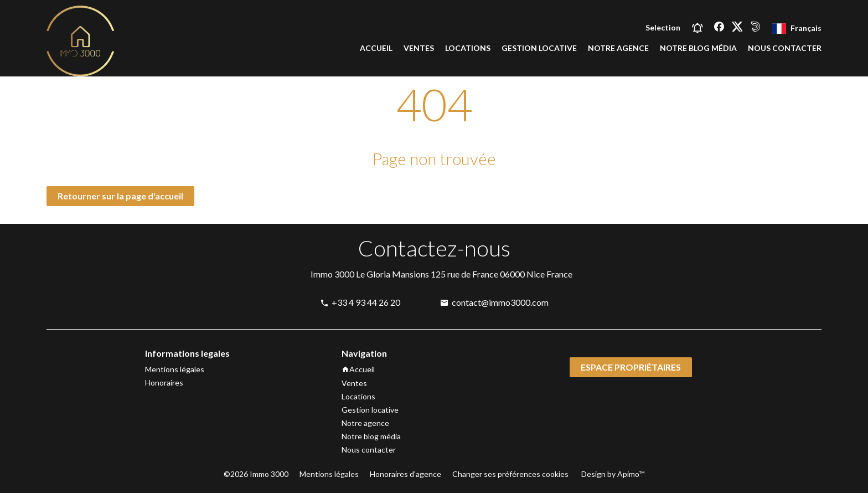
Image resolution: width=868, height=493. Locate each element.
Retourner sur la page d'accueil (120, 196)
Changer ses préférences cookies (510, 474)
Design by (612, 474)
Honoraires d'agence (405, 474)
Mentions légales (329, 474)
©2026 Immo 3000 (256, 474)
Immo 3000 (332, 274)
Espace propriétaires (631, 367)
